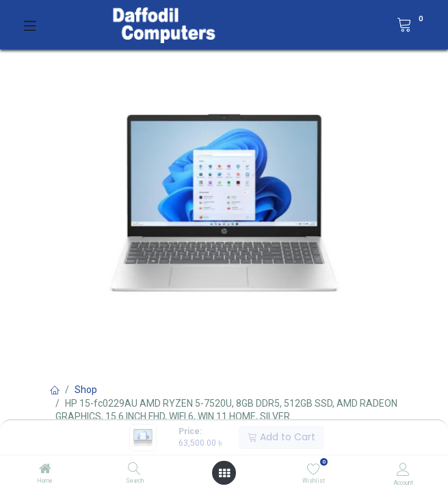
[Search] (134, 470)
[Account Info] (403, 469)
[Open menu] (224, 473)
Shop (86, 390)
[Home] (45, 470)
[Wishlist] (314, 469)
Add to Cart (281, 437)
